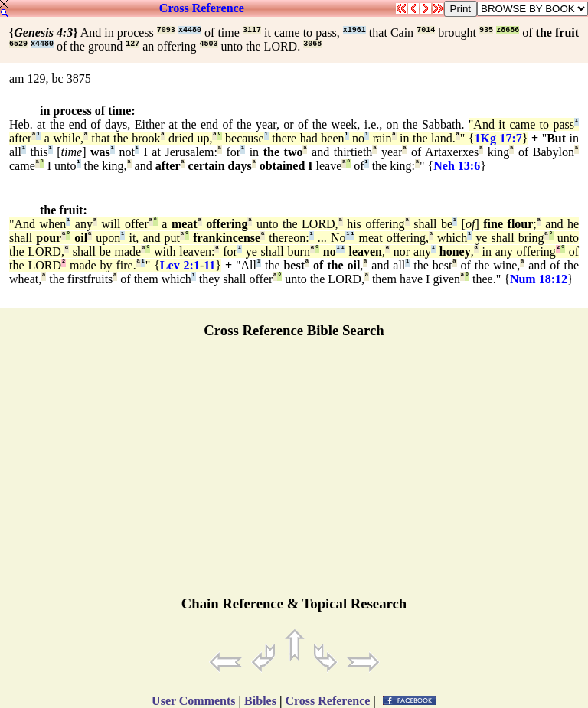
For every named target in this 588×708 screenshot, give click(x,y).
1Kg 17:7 (498, 138)
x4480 (190, 30)
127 (132, 44)
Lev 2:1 (180, 265)
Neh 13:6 (457, 166)
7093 (166, 30)
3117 (252, 30)
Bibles (260, 701)
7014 (426, 30)
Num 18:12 (539, 279)
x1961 (354, 30)
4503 (209, 44)
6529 (18, 44)
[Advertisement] (294, 474)
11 (209, 265)
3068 (312, 44)
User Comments (193, 701)
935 (486, 30)
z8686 (508, 30)
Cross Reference (202, 8)
